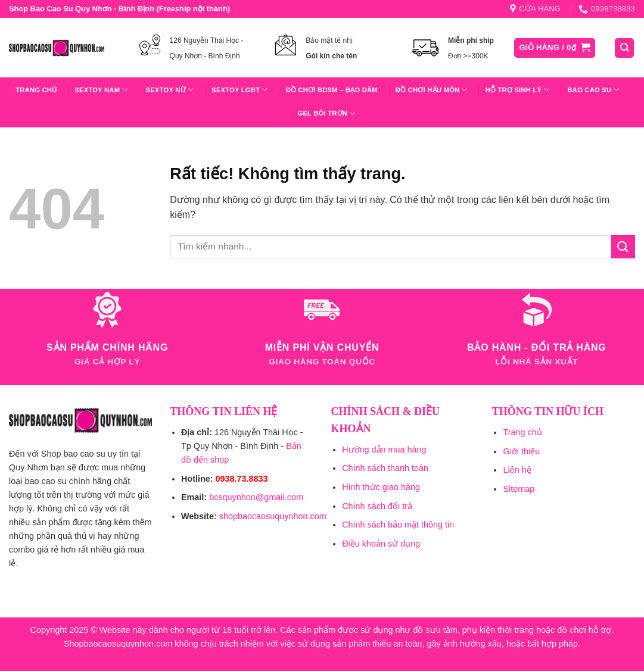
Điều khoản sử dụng (381, 544)
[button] (555, 48)
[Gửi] (623, 247)
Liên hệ (517, 470)
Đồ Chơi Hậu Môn (432, 90)
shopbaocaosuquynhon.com (273, 516)
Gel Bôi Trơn (326, 113)
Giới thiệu (521, 451)
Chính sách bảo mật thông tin (398, 525)
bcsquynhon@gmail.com (256, 497)
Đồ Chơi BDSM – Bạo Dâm (332, 90)
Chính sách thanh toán (385, 468)
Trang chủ (36, 90)
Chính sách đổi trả (377, 506)
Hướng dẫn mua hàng (384, 450)
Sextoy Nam (101, 90)
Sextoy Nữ (170, 90)
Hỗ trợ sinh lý (518, 90)
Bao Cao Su (594, 90)
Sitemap (519, 489)
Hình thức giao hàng (381, 487)
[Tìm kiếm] (624, 48)
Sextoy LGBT (239, 90)
